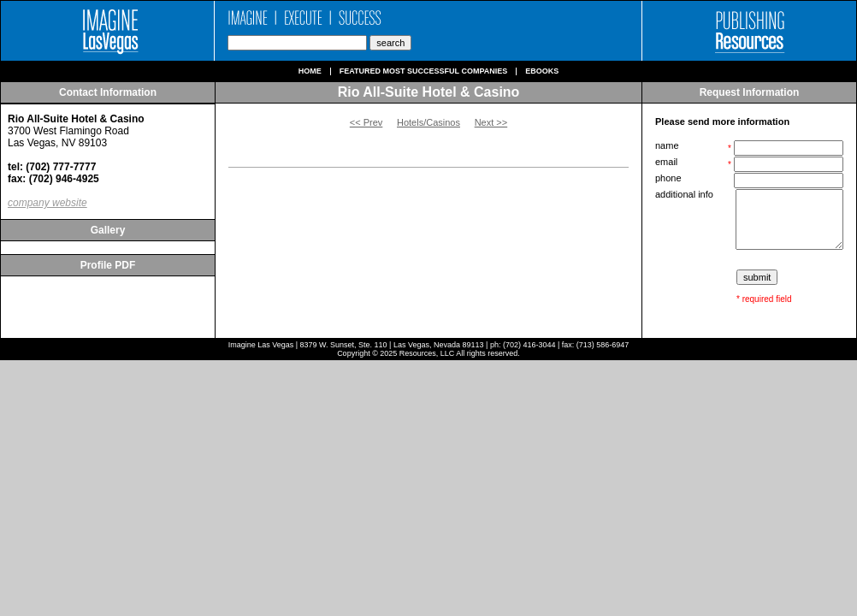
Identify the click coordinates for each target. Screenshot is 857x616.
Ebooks (542, 71)
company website (47, 203)
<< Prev (366, 122)
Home (310, 71)
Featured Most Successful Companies (424, 71)
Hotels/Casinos (428, 122)
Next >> (491, 122)
